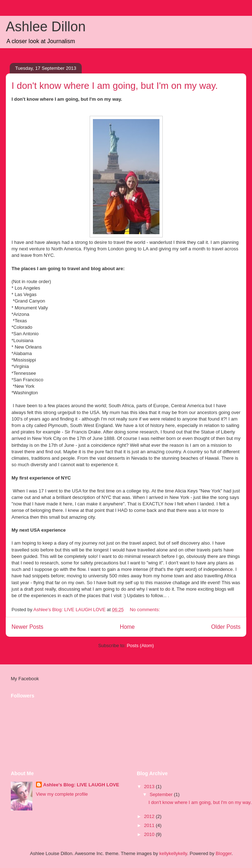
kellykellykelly (173, 853)
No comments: (145, 610)
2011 (150, 825)
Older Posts (226, 627)
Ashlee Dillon (46, 27)
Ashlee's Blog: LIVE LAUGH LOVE (81, 785)
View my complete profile (62, 794)
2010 (150, 834)
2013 (150, 787)
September (162, 794)
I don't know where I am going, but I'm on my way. (115, 86)
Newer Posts (27, 627)
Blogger (224, 853)
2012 (150, 816)
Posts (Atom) (140, 646)
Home (127, 627)
